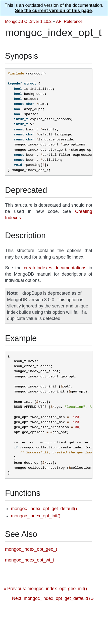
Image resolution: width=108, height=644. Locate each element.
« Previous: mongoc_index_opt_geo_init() (45, 589)
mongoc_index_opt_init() (36, 516)
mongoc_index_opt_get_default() (44, 509)
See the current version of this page (53, 11)
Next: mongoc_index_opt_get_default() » (53, 598)
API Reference (69, 21)
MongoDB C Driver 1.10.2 (28, 21)
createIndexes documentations (55, 268)
